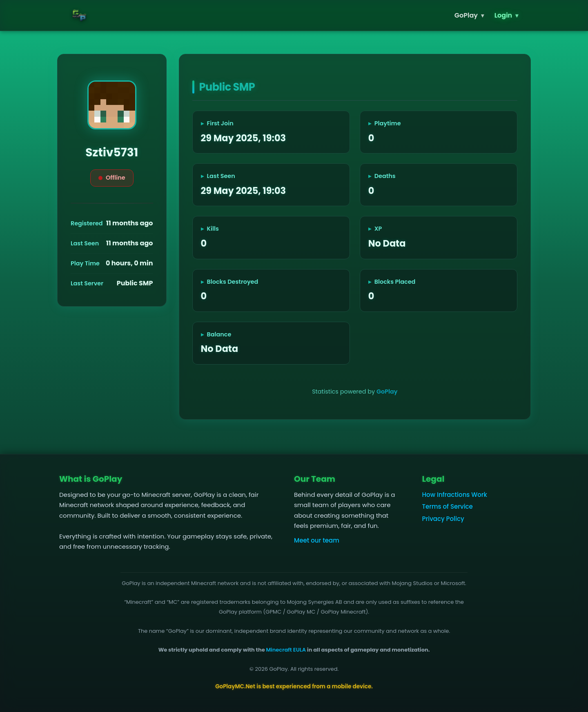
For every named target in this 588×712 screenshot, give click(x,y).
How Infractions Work (455, 495)
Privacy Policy (443, 519)
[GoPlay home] (79, 15)
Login (506, 15)
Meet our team (317, 540)
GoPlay (469, 15)
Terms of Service (448, 506)
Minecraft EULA (286, 650)
